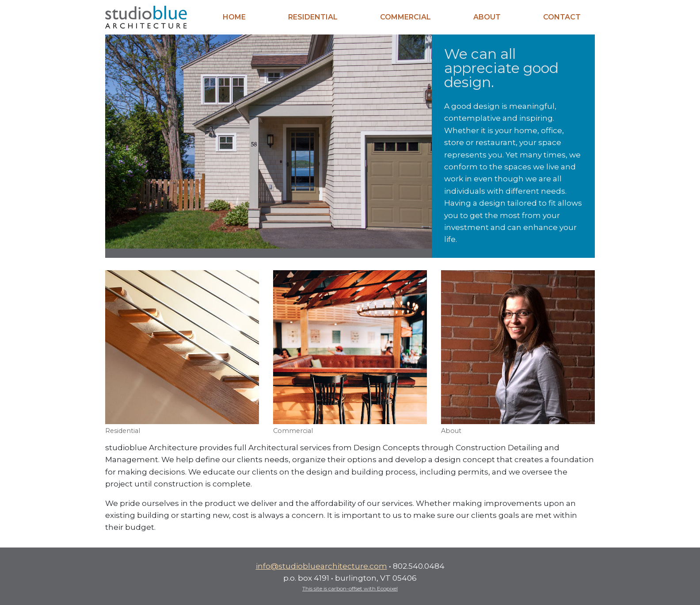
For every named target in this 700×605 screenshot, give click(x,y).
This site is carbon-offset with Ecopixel (350, 588)
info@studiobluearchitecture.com (321, 566)
